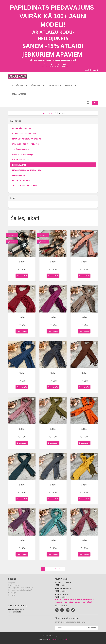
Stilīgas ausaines (21, 149)
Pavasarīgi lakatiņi (22, 128)
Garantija (12, 592)
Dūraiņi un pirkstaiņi (22, 154)
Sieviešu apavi (19, 85)
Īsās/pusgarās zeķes (22, 160)
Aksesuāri (70, 85)
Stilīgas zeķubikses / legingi (26, 144)
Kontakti (95, 70)
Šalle (22, 262)
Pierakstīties (91, 628)
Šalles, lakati (19, 165)
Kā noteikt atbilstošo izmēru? (20, 590)
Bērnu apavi (37, 85)
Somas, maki (54, 85)
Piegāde (87, 70)
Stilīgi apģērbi (20, 94)
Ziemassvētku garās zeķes (25, 186)
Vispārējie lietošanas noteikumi (21, 587)
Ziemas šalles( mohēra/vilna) (26, 170)
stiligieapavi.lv (46, 113)
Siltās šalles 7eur (21, 181)
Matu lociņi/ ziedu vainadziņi (26, 139)
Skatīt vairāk (22, 276)
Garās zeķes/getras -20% (24, 134)
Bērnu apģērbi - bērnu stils (58, 639)
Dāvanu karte (14, 585)
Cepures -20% (18, 175)
